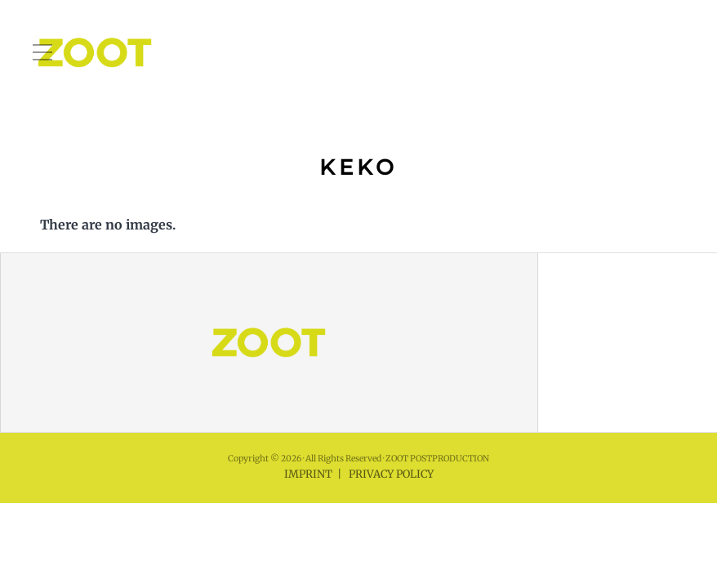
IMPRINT (308, 474)
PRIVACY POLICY (391, 474)
